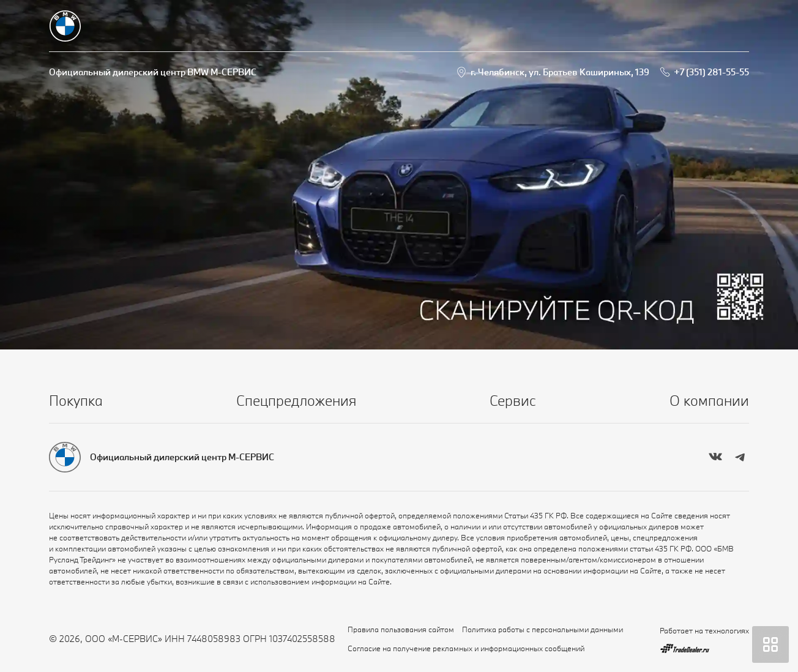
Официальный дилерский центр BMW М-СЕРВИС (153, 72)
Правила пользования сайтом (401, 629)
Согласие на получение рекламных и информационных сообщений (466, 648)
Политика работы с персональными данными (543, 629)
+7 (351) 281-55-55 (711, 72)
